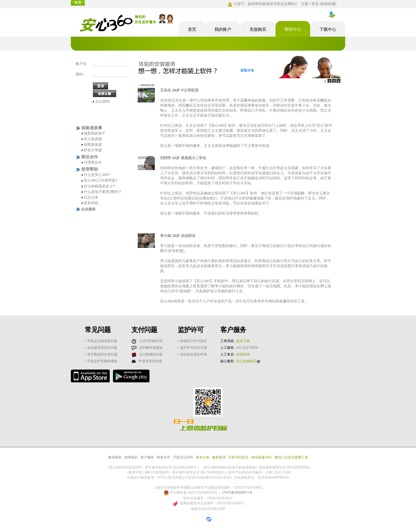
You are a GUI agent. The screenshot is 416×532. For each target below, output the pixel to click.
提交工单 (243, 341)
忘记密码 (102, 101)
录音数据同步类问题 (102, 354)
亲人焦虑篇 (93, 139)
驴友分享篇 (93, 150)
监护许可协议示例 (193, 348)
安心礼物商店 (248, 361)
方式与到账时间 (151, 341)
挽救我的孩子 (95, 133)
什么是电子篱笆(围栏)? (102, 192)
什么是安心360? (97, 175)
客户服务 (147, 457)
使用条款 (131, 457)
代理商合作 (93, 162)
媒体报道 (115, 457)
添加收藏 (328, 4)
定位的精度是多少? (99, 186)
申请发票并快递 (150, 361)
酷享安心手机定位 (127, 23)
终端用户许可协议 (193, 341)
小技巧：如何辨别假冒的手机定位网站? (265, 4)
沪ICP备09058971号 (237, 493)
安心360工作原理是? (101, 180)
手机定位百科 (183, 457)
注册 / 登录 (310, 4)
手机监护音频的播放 (102, 361)
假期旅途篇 (93, 144)
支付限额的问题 (151, 354)
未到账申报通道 (151, 348)
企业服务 (88, 209)
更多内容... (93, 203)
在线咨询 (243, 354)
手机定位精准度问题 (102, 341)
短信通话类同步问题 (102, 348)
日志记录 (91, 197)
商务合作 (163, 457)
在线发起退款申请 (193, 354)
